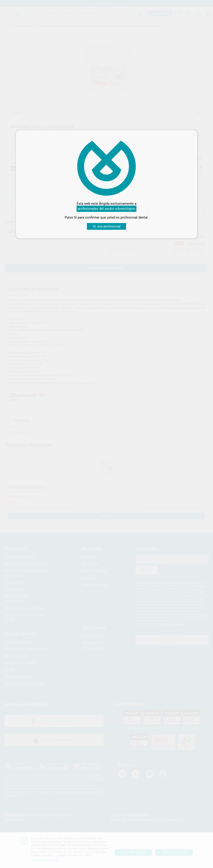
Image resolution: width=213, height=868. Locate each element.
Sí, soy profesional (107, 226)
